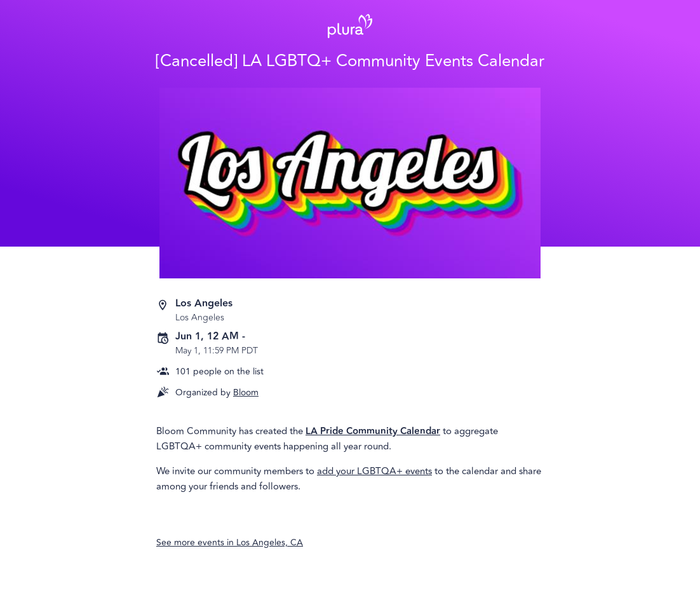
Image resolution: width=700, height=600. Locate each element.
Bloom (246, 392)
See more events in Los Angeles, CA (230, 542)
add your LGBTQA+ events (374, 471)
